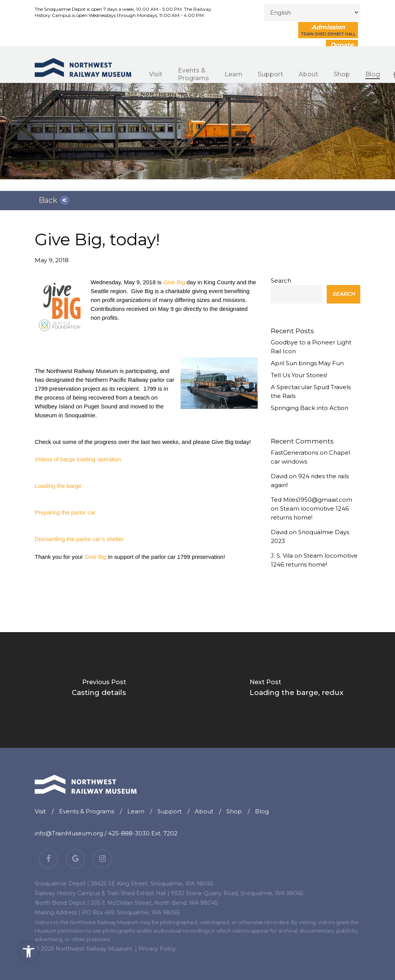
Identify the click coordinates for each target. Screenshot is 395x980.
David (279, 476)
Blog (262, 811)
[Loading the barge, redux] (296, 690)
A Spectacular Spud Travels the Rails (311, 391)
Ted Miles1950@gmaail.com (311, 500)
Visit (40, 811)
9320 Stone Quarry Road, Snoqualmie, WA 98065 (237, 893)
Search (281, 281)
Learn (136, 811)
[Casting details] (99, 690)
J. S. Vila (282, 556)
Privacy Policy (157, 949)
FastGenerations (295, 453)
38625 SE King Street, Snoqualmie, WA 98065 (152, 884)
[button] (29, 951)
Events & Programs (87, 811)
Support (170, 811)
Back (48, 200)
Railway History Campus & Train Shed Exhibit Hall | (102, 893)
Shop (234, 811)
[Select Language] (312, 13)
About (204, 811)
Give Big (174, 282)
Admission (328, 30)
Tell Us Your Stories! (299, 375)
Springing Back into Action (310, 408)
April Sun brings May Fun (307, 363)
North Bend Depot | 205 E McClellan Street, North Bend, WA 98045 (126, 903)
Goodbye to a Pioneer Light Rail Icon (311, 347)
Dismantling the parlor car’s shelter (79, 539)
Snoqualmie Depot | (62, 884)
